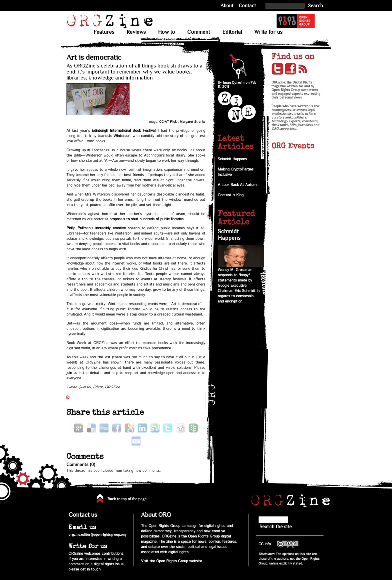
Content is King (231, 195)
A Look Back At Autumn (238, 185)
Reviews (136, 32)
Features (104, 32)
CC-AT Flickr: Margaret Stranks (182, 122)
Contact (247, 6)
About (227, 6)
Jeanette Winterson (114, 136)
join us (72, 373)
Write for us (268, 32)
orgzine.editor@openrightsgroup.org (97, 534)
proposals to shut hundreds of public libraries (146, 219)
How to (166, 32)
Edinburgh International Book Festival (123, 131)
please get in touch (84, 569)
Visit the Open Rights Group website (171, 561)
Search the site (276, 527)
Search (315, 6)
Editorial (232, 32)
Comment (199, 32)
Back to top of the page (127, 499)
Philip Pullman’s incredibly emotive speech (103, 228)
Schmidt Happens (232, 159)
